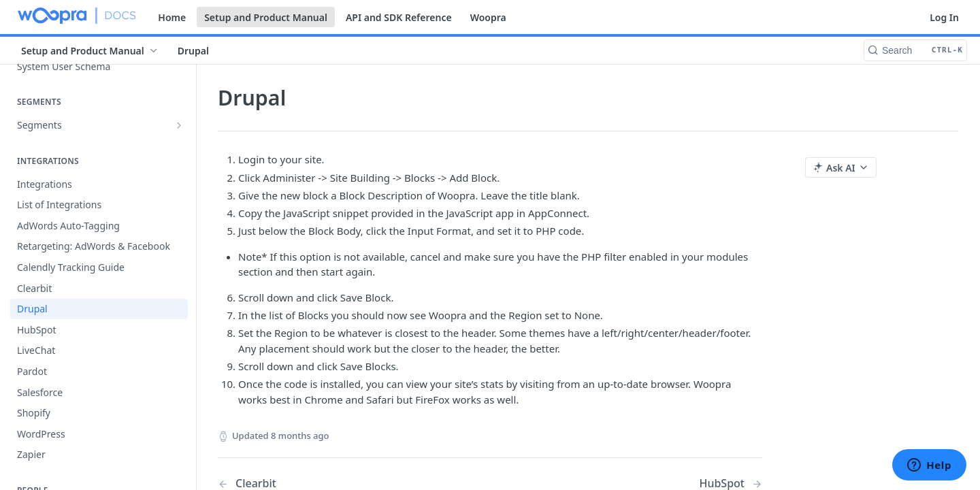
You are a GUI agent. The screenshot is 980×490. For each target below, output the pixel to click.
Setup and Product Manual (266, 17)
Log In (944, 17)
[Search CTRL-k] (915, 50)
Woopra (488, 17)
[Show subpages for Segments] (179, 125)
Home (172, 17)
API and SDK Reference (399, 17)
